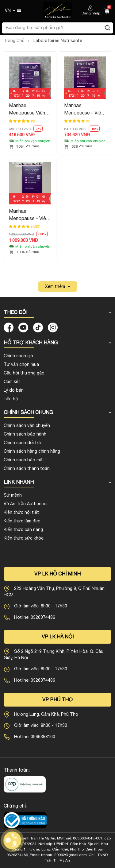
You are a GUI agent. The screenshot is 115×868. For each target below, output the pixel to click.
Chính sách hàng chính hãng (32, 451)
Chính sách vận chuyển (27, 425)
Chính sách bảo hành (25, 434)
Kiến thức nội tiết (21, 512)
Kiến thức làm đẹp (22, 521)
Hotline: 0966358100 (35, 737)
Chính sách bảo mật (24, 460)
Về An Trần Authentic (25, 504)
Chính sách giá (18, 356)
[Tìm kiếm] (107, 28)
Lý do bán (14, 390)
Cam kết (12, 382)
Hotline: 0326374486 (35, 617)
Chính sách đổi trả (22, 443)
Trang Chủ (14, 41)
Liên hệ (11, 399)
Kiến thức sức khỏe (24, 538)
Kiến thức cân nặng (23, 529)
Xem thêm (55, 286)
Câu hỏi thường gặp (24, 373)
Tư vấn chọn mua (21, 364)
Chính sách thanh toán (27, 468)
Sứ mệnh (13, 495)
